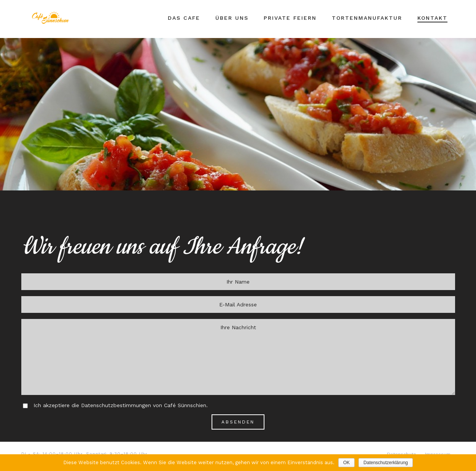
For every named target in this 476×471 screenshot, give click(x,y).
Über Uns (232, 18)
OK (346, 463)
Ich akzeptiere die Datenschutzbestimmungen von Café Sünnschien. (121, 405)
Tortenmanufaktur (367, 18)
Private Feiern (290, 18)
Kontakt (432, 18)
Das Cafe (184, 18)
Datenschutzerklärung (386, 463)
